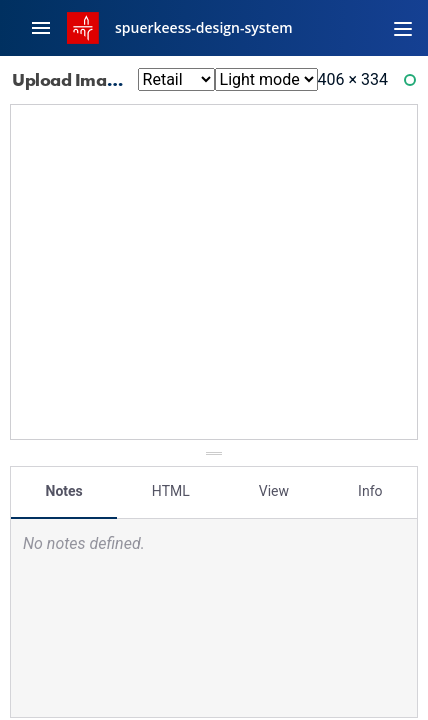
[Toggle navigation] (403, 28)
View (274, 491)
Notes (64, 491)
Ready (413, 84)
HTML (171, 491)
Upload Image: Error (105, 79)
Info (370, 491)
